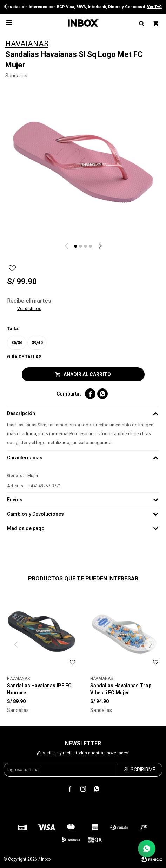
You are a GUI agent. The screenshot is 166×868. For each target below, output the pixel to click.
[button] (76, 246)
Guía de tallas (24, 357)
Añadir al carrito (87, 374)
